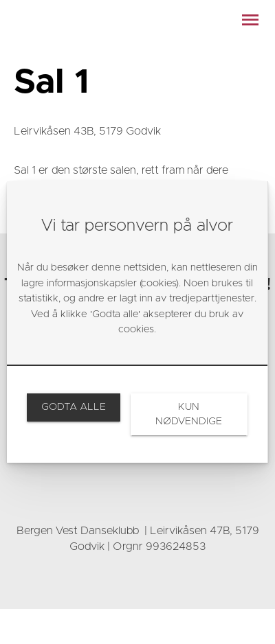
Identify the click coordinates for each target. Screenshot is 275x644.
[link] (73, 407)
